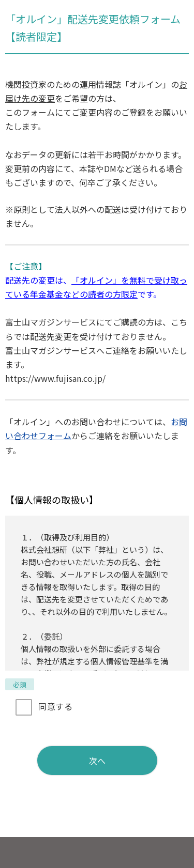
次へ (97, 761)
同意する (55, 706)
